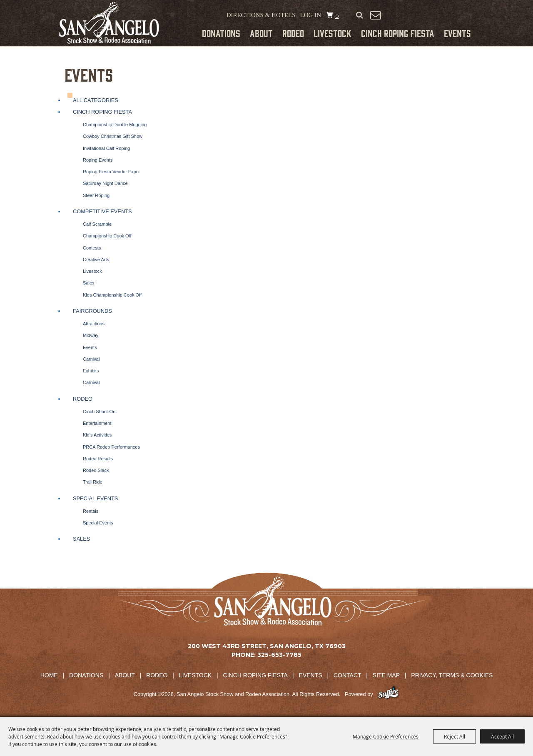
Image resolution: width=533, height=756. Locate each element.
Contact (347, 675)
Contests (92, 248)
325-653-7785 (279, 655)
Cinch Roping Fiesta (398, 33)
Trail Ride (93, 482)
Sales (89, 283)
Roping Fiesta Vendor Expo (111, 172)
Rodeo (293, 33)
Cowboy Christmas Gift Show (113, 136)
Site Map (386, 675)
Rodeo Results (98, 459)
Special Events (95, 498)
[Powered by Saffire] (388, 694)
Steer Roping (96, 195)
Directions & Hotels (261, 15)
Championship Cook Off (107, 236)
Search (359, 15)
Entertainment (97, 423)
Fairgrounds (92, 311)
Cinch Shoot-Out (100, 412)
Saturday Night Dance (105, 183)
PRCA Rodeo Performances (111, 447)
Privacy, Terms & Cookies (452, 675)
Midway (91, 335)
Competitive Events (102, 211)
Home (49, 675)
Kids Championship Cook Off (112, 295)
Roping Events (98, 160)
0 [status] (337, 16)
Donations (221, 33)
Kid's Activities (97, 435)
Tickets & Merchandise (430, 16)
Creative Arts (96, 259)
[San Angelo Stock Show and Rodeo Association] (109, 23)
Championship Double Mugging (115, 125)
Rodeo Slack (96, 470)
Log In (311, 15)
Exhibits (91, 371)
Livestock (333, 33)
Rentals (91, 511)
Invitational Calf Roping (106, 148)
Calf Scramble (97, 224)
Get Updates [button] (375, 15)
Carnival (91, 359)
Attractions (94, 324)
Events (457, 33)
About (261, 33)
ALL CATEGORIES (96, 100)
